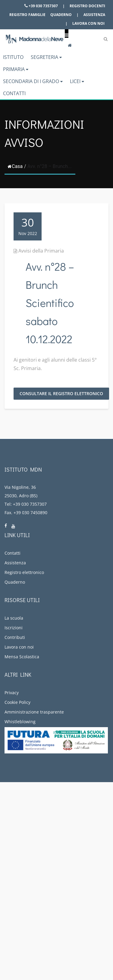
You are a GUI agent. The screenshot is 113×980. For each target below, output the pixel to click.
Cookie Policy (17, 702)
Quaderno (61, 15)
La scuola (14, 618)
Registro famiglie (27, 15)
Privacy (12, 693)
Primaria (16, 69)
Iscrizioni (14, 628)
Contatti (14, 93)
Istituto (13, 57)
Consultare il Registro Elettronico (61, 393)
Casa (15, 166)
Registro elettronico (24, 572)
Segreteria (46, 57)
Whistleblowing (20, 722)
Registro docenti (87, 6)
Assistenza (94, 15)
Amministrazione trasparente (34, 712)
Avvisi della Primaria (41, 251)
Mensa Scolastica (22, 657)
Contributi (15, 637)
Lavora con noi (88, 23)
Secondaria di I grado (33, 81)
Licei (77, 81)
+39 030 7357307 (41, 6)
